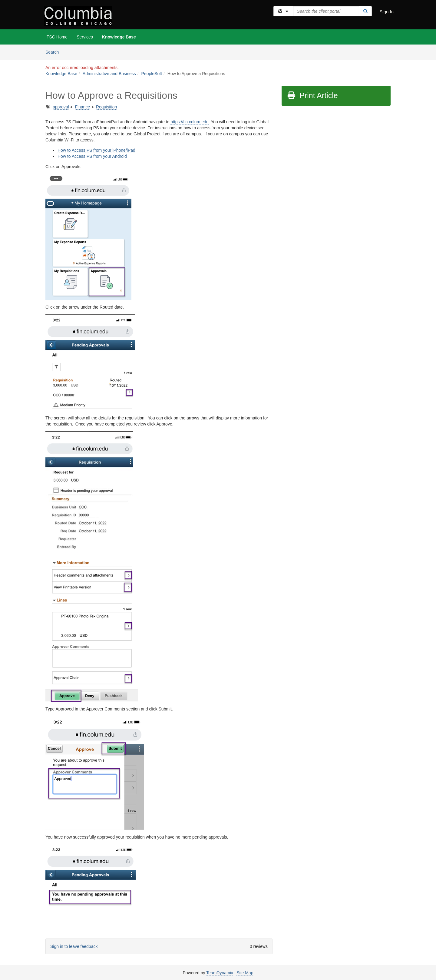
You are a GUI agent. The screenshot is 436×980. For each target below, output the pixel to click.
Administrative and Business (109, 74)
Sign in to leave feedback (74, 946)
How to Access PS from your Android (92, 156)
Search (54, 52)
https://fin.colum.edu (189, 122)
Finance (82, 107)
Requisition (106, 107)
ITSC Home (56, 37)
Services (85, 37)
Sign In (386, 12)
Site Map (245, 973)
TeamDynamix (220, 973)
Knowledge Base (119, 37)
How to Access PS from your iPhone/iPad (96, 150)
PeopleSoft (152, 74)
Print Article (312, 95)
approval (61, 107)
